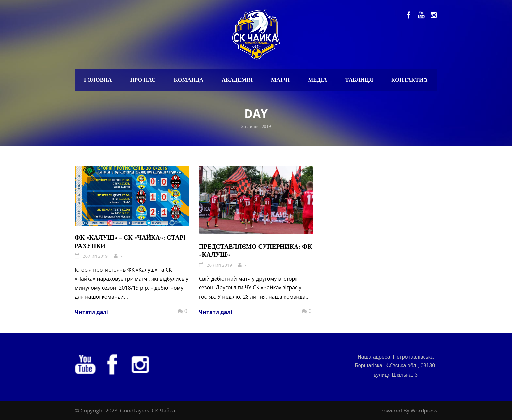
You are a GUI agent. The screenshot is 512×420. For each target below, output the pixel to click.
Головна (98, 80)
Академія (237, 80)
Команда (189, 80)
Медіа (317, 80)
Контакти (407, 80)
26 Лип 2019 (95, 256)
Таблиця (359, 80)
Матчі (280, 80)
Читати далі (91, 312)
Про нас (143, 80)
